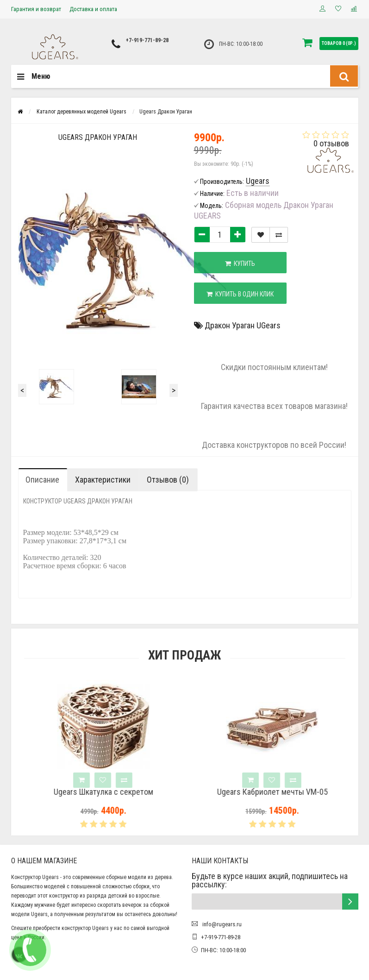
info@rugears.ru (221, 924)
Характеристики (103, 480)
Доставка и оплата (93, 9)
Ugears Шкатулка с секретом (130, 792)
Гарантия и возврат (36, 9)
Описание (42, 480)
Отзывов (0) (168, 480)
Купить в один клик (240, 294)
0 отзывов (331, 143)
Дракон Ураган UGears (243, 325)
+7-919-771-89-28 (147, 40)
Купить (240, 264)
